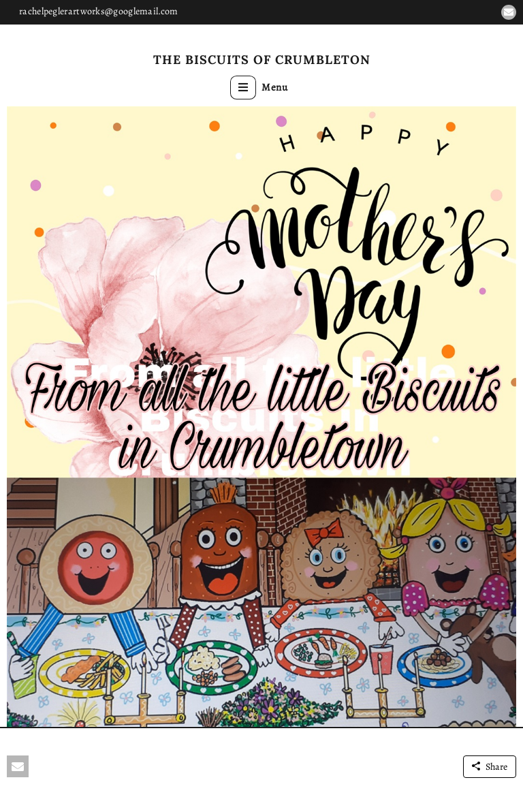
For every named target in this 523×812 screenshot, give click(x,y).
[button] (509, 12)
